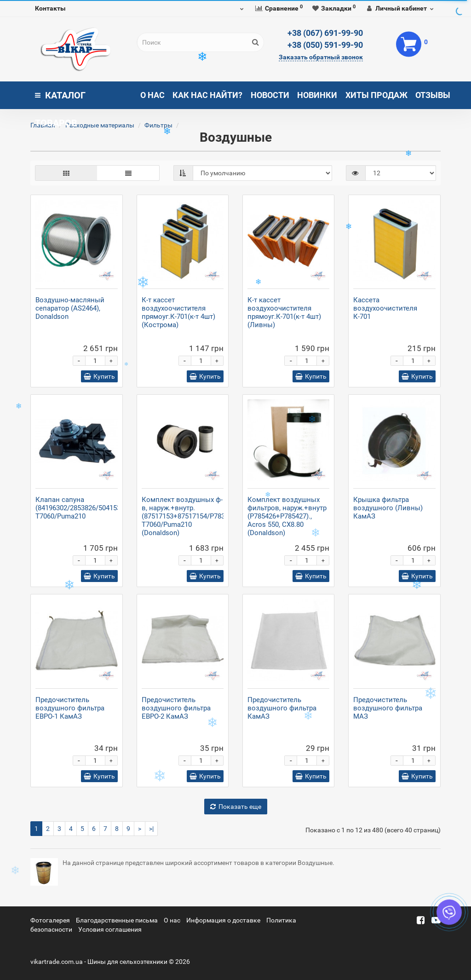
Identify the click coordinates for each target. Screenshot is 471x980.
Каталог (60, 99)
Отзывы (433, 95)
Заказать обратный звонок (321, 57)
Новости (270, 95)
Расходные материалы (100, 125)
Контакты (50, 8)
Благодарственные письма (117, 920)
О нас (152, 95)
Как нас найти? (207, 95)
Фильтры (158, 125)
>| (151, 829)
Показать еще (236, 807)
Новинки (317, 95)
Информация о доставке (223, 920)
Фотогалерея (50, 920)
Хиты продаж (376, 95)
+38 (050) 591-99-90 (325, 45)
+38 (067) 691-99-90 (325, 33)
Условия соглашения (110, 929)
